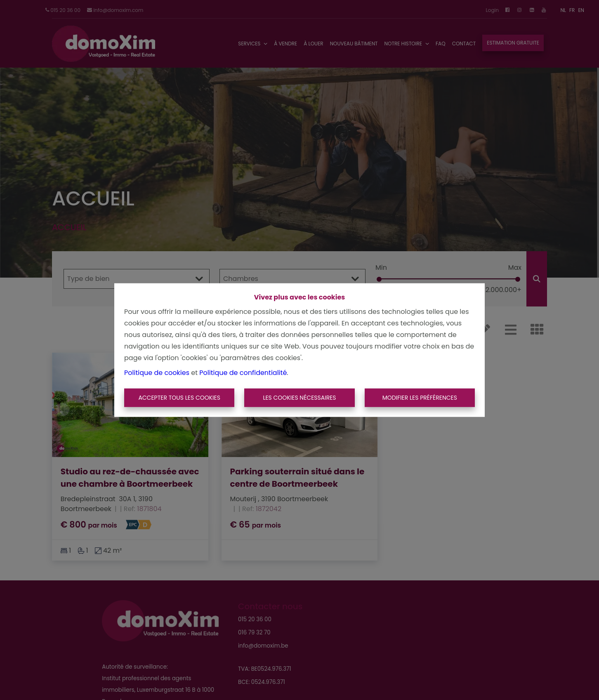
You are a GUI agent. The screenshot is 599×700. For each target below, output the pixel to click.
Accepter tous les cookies (179, 398)
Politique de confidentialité (243, 372)
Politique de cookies (157, 372)
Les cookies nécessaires (299, 398)
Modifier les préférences (420, 398)
